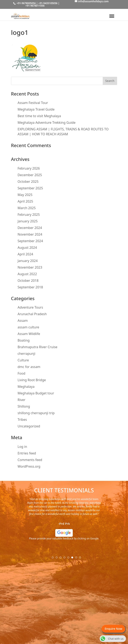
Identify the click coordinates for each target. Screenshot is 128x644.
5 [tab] (70, 559)
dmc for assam (29, 367)
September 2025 (30, 188)
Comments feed (30, 460)
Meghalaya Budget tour (36, 393)
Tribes (22, 420)
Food (22, 373)
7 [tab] (77, 559)
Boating (24, 340)
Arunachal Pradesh (32, 314)
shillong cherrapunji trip (36, 413)
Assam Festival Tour (33, 103)
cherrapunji (27, 354)
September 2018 (30, 287)
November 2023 (30, 267)
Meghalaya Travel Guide (36, 109)
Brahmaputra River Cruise (38, 347)
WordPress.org (29, 466)
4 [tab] (66, 559)
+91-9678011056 (35, 6)
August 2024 (27, 248)
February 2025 (29, 215)
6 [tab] (74, 559)
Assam (23, 321)
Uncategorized (29, 426)
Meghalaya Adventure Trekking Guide (47, 123)
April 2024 (25, 254)
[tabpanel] (64, 520)
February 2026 (29, 168)
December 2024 (30, 228)
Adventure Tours (30, 307)
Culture (23, 360)
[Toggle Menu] (112, 16)
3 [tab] (62, 559)
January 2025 (28, 221)
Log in (22, 447)
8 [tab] (81, 559)
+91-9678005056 (26, 3)
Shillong (24, 406)
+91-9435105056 (48, 3)
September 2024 (30, 241)
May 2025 (25, 195)
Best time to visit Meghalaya (39, 116)
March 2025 (27, 208)
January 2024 (28, 261)
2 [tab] (58, 559)
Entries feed (27, 453)
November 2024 (30, 234)
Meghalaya (26, 387)
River (22, 400)
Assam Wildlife (29, 334)
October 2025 (28, 182)
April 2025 (25, 201)
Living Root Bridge (32, 380)
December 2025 (30, 175)
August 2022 (27, 274)
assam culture (28, 327)
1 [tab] (54, 559)
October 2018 (28, 281)
